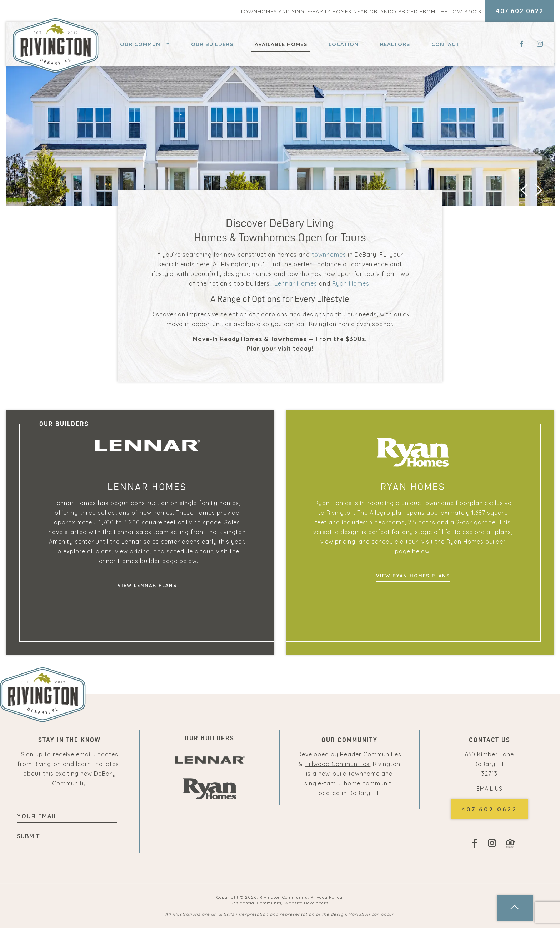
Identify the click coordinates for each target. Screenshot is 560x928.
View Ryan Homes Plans (413, 576)
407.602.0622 (520, 11)
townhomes (329, 255)
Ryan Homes (351, 283)
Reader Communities (371, 754)
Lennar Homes (296, 283)
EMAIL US (489, 789)
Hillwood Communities (337, 764)
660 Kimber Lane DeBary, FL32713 (489, 764)
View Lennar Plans (147, 585)
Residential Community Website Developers (279, 903)
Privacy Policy (326, 897)
